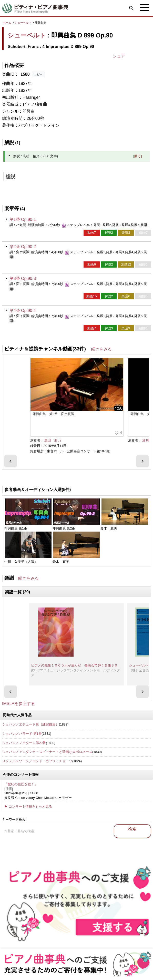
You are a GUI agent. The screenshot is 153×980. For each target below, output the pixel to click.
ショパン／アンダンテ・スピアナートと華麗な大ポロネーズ (47, 752)
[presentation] (11, 461)
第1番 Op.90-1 (23, 219)
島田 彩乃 (53, 440)
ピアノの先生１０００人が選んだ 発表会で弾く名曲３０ (74, 665)
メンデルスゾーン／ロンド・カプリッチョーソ (37, 761)
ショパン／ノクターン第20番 (24, 743)
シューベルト (23, 23)
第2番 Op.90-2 (23, 247)
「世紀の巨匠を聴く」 (21, 784)
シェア (119, 56)
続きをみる (101, 349)
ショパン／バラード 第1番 (22, 734)
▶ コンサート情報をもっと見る (28, 806)
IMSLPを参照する (18, 704)
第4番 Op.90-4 (23, 311)
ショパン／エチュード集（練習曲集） (31, 724)
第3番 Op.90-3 (23, 278)
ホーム (7, 23)
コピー (38, 74)
